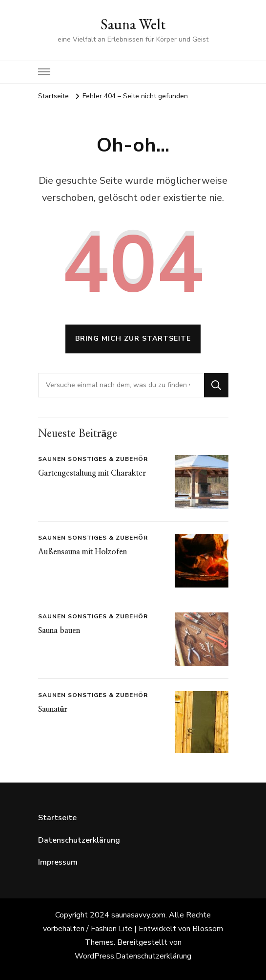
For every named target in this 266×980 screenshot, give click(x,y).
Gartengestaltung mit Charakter (92, 473)
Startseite (57, 818)
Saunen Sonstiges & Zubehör (93, 459)
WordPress (94, 956)
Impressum (58, 862)
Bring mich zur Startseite (133, 338)
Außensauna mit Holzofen (82, 552)
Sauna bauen (59, 631)
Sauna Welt (133, 24)
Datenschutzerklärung (79, 840)
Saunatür (53, 709)
